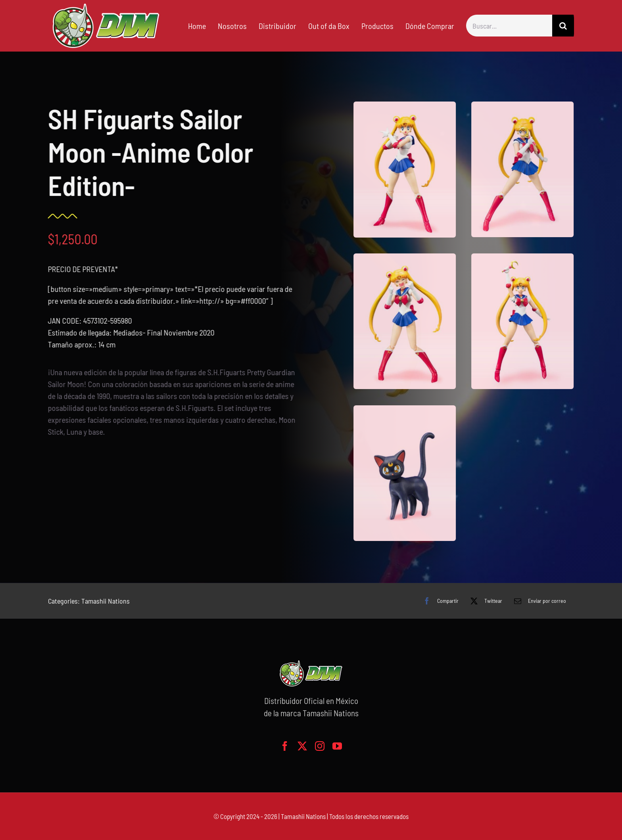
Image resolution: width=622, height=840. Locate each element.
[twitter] (302, 746)
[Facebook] (439, 601)
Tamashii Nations (106, 601)
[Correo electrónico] (538, 601)
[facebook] (285, 746)
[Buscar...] (509, 26)
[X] (484, 601)
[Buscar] (563, 26)
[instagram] (320, 746)
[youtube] (337, 746)
